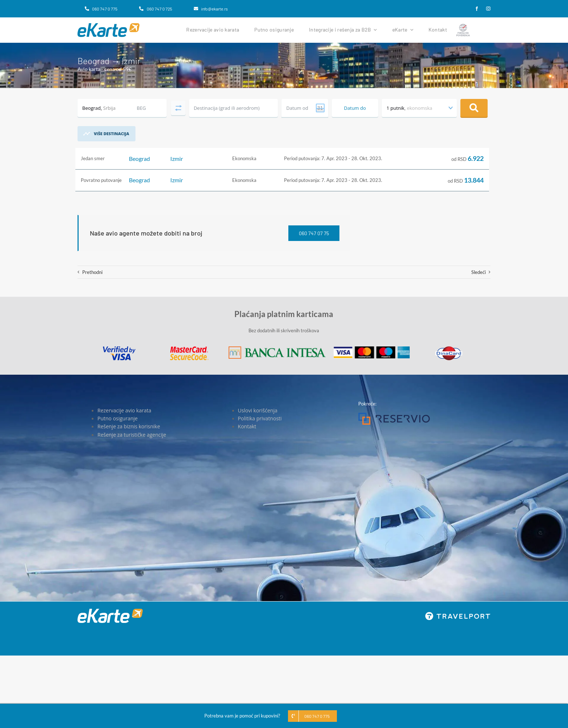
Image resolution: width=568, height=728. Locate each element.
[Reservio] (394, 415)
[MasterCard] (189, 349)
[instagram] (488, 9)
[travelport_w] (458, 614)
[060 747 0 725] (155, 9)
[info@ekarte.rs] (211, 9)
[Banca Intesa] (277, 349)
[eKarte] (108, 25)
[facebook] (477, 9)
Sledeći (479, 272)
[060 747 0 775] (101, 9)
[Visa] (119, 349)
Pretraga (474, 108)
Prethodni (92, 272)
